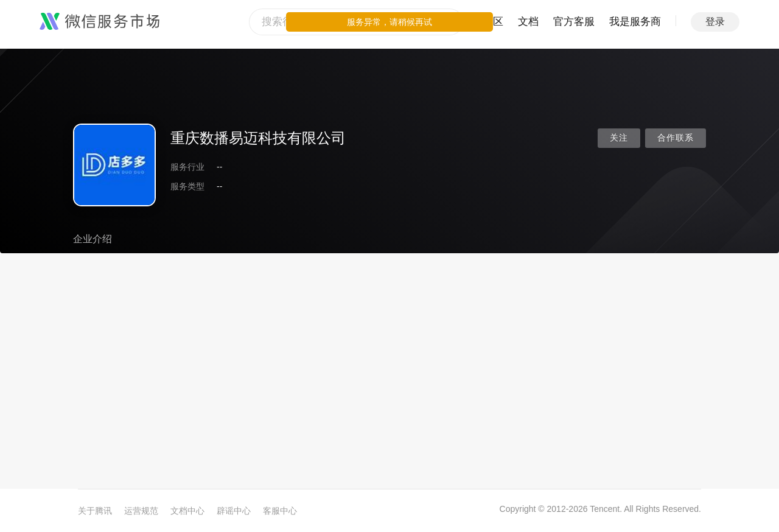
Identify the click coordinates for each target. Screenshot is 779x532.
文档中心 (187, 511)
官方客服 (574, 22)
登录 (715, 22)
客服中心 (280, 511)
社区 (493, 22)
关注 (619, 138)
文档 (528, 22)
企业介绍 (93, 239)
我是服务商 (635, 22)
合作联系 (676, 138)
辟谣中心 (234, 511)
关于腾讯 (95, 511)
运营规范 (141, 511)
